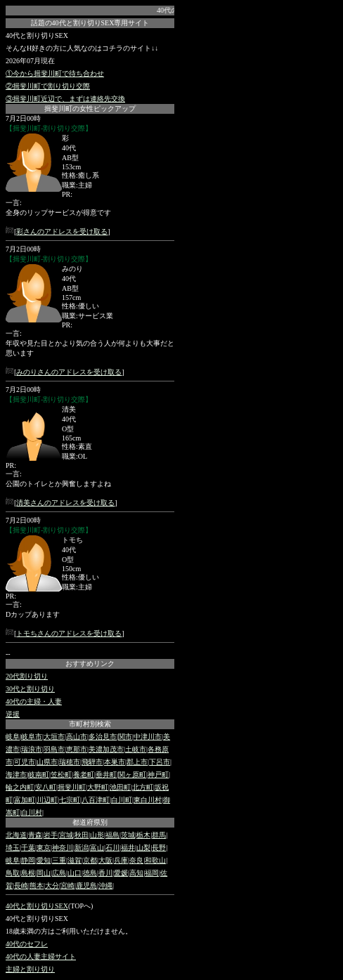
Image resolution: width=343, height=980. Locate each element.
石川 (112, 848)
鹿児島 (86, 886)
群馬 (159, 835)
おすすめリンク (90, 664)
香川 (105, 873)
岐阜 (13, 737)
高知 (136, 873)
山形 (97, 835)
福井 (128, 848)
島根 (28, 873)
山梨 (143, 848)
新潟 (82, 848)
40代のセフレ (27, 944)
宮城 (66, 835)
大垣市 (54, 737)
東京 (44, 848)
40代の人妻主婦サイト (41, 956)
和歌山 (155, 860)
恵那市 (77, 749)
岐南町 (39, 775)
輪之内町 (20, 787)
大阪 (105, 860)
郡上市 (137, 762)
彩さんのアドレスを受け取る (62, 231)
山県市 (47, 762)
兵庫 (121, 860)
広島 (59, 873)
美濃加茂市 (106, 749)
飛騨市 (92, 762)
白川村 (32, 812)
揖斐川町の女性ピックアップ (90, 109)
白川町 (122, 800)
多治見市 (103, 737)
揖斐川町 (72, 787)
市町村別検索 (90, 724)
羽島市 (54, 749)
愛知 (44, 860)
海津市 (16, 775)
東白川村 (148, 800)
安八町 (46, 787)
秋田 (82, 835)
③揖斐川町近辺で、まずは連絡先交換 (65, 99)
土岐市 (136, 749)
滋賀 (75, 860)
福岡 (152, 873)
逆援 (13, 714)
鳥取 (13, 873)
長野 (159, 848)
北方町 (143, 787)
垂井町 (106, 775)
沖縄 (105, 886)
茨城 (128, 835)
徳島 (90, 873)
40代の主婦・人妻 (34, 701)
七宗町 (70, 800)
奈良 (136, 860)
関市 (125, 737)
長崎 (21, 886)
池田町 (120, 787)
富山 (97, 848)
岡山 (44, 873)
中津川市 (148, 737)
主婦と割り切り (30, 969)
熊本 (37, 886)
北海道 (16, 835)
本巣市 (115, 762)
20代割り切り (27, 676)
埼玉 (13, 848)
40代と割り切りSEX (37, 906)
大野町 (98, 787)
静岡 (28, 860)
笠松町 (61, 775)
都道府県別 (90, 822)
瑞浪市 (32, 749)
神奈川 (63, 848)
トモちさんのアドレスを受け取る (69, 633)
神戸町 (158, 775)
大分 (52, 886)
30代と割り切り (30, 689)
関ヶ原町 (132, 775)
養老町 (84, 775)
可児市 (25, 762)
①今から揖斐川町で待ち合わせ (55, 73)
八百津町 (96, 800)
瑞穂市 (70, 762)
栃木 (143, 835)
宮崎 (67, 886)
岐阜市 (32, 737)
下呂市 (160, 762)
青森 (35, 835)
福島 (112, 835)
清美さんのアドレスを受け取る (65, 503)
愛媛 (121, 873)
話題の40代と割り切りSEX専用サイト (90, 23)
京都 (90, 860)
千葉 (28, 848)
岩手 (51, 835)
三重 (59, 860)
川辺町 (47, 800)
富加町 (25, 800)
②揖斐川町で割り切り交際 (48, 86)
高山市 (77, 737)
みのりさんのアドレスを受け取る (69, 372)
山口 (75, 873)
